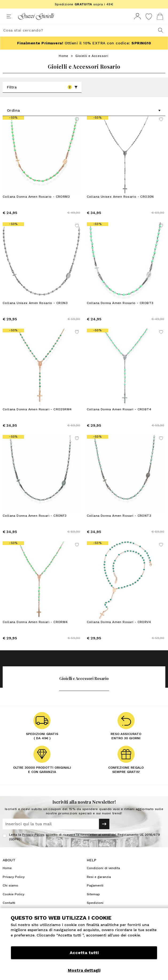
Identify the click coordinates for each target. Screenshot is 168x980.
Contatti (9, 903)
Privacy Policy (33, 835)
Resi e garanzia (99, 877)
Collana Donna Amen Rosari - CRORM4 (35, 622)
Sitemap (93, 894)
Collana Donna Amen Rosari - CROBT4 (119, 409)
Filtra (42, 87)
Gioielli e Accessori (92, 56)
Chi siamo (10, 885)
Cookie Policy (13, 894)
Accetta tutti (84, 953)
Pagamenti (95, 885)
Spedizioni (95, 903)
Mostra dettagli (84, 970)
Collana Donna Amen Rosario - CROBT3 (120, 303)
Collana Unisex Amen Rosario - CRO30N (120, 197)
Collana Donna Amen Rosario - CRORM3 (36, 197)
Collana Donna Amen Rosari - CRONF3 (35, 516)
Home (64, 56)
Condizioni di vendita (103, 868)
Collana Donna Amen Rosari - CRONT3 (119, 516)
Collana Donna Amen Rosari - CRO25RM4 (37, 409)
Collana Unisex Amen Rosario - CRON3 (35, 303)
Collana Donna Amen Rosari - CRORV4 (119, 622)
